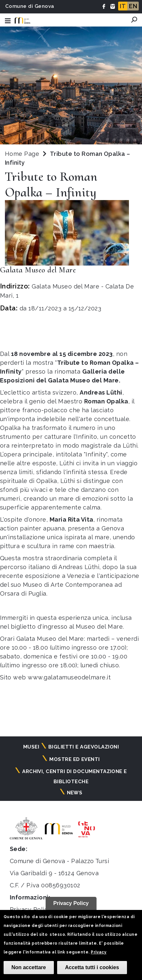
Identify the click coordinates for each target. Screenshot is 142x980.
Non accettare (29, 967)
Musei (31, 747)
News (75, 793)
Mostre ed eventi (75, 759)
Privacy (99, 952)
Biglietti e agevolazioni (84, 747)
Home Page (22, 154)
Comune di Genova (30, 6)
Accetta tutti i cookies (92, 967)
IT (123, 6)
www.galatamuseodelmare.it (69, 677)
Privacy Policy (31, 909)
